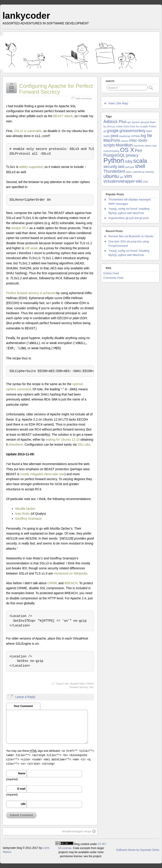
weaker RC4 (20, 228)
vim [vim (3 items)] (128, 176)
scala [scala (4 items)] (140, 161)
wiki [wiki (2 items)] (139, 181)
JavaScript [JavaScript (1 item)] (125, 136)
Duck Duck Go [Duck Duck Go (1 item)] (131, 126)
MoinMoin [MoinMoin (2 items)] (124, 145)
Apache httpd (77, 684)
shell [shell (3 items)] (140, 166)
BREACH (71, 583)
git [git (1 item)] (105, 131)
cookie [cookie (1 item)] (119, 126)
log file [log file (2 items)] (146, 136)
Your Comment (23, 706)
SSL (92, 687)
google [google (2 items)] (113, 131)
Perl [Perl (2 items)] (138, 151)
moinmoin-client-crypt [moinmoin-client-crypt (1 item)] (145, 146)
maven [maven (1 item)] (125, 141)
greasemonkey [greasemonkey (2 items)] (132, 131)
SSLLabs (84, 444)
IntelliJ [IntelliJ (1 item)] (107, 136)
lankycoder (26, 16)
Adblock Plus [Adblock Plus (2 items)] (115, 122)
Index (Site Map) (118, 103)
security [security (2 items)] (110, 167)
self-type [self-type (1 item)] (130, 167)
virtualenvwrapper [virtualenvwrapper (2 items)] (119, 181)
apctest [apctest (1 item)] (136, 122)
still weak (31, 248)
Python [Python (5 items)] (114, 160)
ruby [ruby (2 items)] (129, 161)
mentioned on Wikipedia (71, 573)
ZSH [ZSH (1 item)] (145, 182)
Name (22, 773)
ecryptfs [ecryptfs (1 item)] (144, 126)
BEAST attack (63, 116)
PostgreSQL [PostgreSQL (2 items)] (114, 155)
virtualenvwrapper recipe (79, 831)
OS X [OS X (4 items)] (127, 150)
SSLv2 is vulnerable (28, 131)
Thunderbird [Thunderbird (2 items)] (114, 171)
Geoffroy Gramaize (29, 519)
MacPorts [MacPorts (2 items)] (112, 140)
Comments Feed (113, 278)
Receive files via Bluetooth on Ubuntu (131, 236)
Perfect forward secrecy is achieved (31, 293)
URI (23, 804)
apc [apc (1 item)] (129, 122)
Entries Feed (111, 273)
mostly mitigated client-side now (42, 474)
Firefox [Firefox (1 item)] (153, 126)
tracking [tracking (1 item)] (149, 172)
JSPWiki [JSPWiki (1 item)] (135, 136)
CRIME (52, 583)
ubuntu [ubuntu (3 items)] (111, 176)
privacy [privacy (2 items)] (132, 155)
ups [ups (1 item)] (122, 177)
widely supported (31, 167)
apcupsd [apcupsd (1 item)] (145, 122)
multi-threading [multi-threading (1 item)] (111, 151)
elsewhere (16, 444)
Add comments (84, 98)
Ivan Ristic (23, 514)
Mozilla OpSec (25, 509)
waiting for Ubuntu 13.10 (63, 440)
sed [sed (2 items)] (121, 167)
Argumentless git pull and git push (129, 218)
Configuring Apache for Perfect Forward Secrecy (56, 89)
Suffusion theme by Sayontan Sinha (138, 850)
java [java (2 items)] (115, 136)
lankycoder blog (12, 848)
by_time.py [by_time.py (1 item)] (109, 126)
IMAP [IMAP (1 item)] (149, 131)
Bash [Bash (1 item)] (153, 122)
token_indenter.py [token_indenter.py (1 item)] (135, 172)
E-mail (21, 789)
